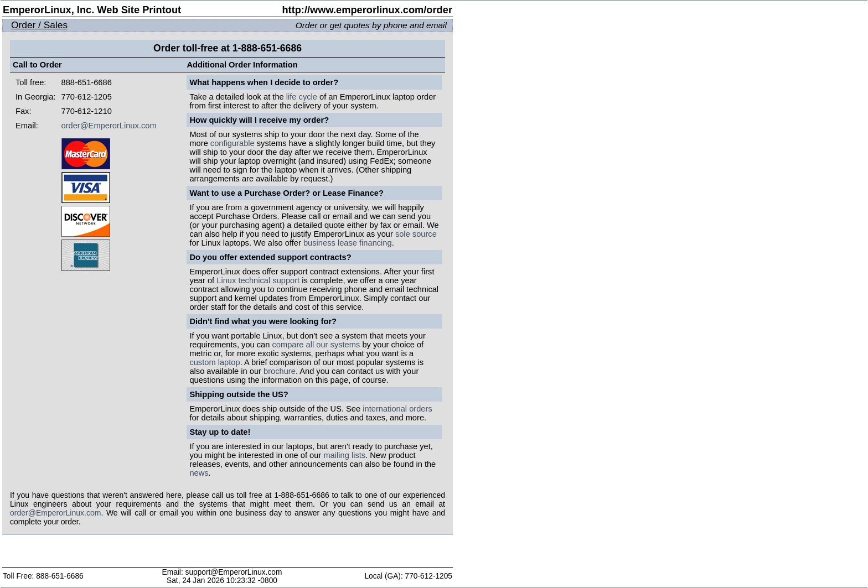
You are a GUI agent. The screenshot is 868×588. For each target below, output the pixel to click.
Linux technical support (258, 280)
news (199, 473)
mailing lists (344, 455)
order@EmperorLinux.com (109, 126)
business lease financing (348, 243)
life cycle (302, 97)
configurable (232, 143)
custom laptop (215, 362)
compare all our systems (316, 345)
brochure (280, 371)
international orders (397, 409)
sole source (416, 234)
